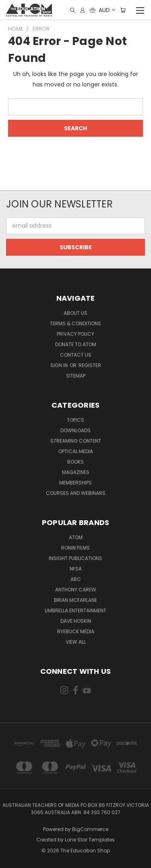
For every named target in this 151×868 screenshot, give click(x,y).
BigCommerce (90, 829)
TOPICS (75, 420)
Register (90, 365)
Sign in (60, 365)
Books (75, 462)
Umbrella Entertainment (75, 610)
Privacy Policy (75, 334)
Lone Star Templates (90, 840)
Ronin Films (75, 548)
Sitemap (76, 376)
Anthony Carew (76, 590)
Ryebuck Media (76, 631)
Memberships (75, 483)
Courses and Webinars (76, 493)
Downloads (75, 430)
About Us (75, 313)
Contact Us (76, 355)
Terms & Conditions (75, 323)
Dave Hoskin (76, 621)
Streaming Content (76, 441)
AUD (107, 10)
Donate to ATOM (76, 344)
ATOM (76, 537)
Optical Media (76, 451)
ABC (76, 579)
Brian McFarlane (75, 600)
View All (76, 642)
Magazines (76, 472)
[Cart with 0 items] (123, 10)
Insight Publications (75, 558)
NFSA (76, 569)
